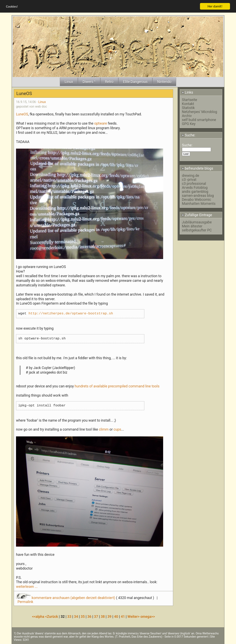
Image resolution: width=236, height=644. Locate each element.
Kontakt (188, 104)
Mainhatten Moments (199, 203)
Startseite (190, 100)
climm (104, 429)
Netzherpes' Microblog (200, 112)
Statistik (188, 108)
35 (83, 616)
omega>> (148, 616)
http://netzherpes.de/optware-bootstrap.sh (71, 313)
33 (69, 616)
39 (109, 616)
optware (100, 123)
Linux (42, 102)
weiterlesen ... (27, 586)
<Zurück (52, 616)
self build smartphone (199, 120)
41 (123, 616)
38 (103, 616)
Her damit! (215, 6)
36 (89, 616)
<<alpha (39, 616)
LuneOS (22, 114)
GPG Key (189, 124)
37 (96, 616)
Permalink (25, 602)
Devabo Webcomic (197, 199)
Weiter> (134, 616)
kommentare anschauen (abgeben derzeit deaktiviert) (66, 598)
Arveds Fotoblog (195, 187)
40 (116, 616)
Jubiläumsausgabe (197, 222)
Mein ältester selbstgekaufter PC (197, 228)
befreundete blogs (197, 168)
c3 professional (194, 183)
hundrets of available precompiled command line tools (117, 386)
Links (187, 92)
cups (117, 429)
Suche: (189, 135)
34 (76, 616)
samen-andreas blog (198, 195)
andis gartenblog (195, 191)
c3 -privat (189, 179)
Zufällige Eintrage (197, 215)
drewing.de (191, 175)
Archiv (187, 116)
